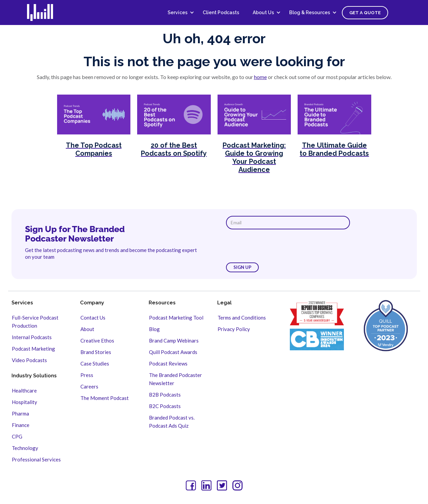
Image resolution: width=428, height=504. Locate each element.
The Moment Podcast (105, 398)
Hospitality (24, 402)
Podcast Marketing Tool (176, 318)
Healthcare (24, 390)
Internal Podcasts (32, 337)
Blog (154, 329)
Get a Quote (365, 13)
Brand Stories (96, 352)
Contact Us (93, 318)
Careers (89, 386)
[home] (44, 12)
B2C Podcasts (165, 406)
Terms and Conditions (242, 318)
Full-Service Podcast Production (35, 322)
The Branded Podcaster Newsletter (175, 379)
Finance (21, 425)
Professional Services (36, 459)
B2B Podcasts (165, 395)
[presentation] (277, 246)
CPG (17, 436)
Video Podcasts (29, 360)
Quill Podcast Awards (173, 352)
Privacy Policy (234, 329)
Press (87, 375)
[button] (178, 12)
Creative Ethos (97, 341)
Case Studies (95, 363)
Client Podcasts (221, 12)
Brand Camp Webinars (174, 341)
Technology (25, 448)
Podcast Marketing (33, 349)
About (87, 329)
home (260, 77)
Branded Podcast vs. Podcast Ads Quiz (172, 422)
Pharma (20, 413)
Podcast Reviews (168, 363)
